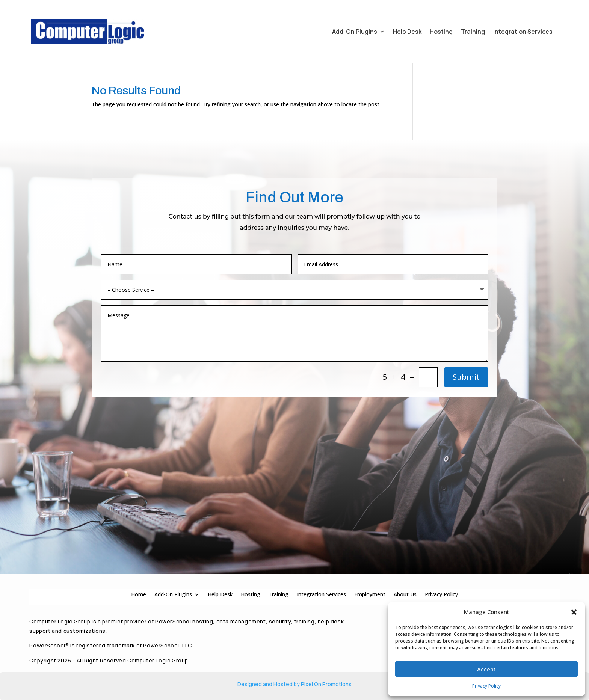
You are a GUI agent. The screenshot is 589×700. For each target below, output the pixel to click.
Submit (466, 377)
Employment (370, 594)
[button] (574, 612)
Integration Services (523, 32)
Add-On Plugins (355, 32)
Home (139, 594)
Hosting (441, 32)
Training (473, 32)
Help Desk (407, 32)
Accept (486, 669)
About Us (405, 594)
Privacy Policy (486, 686)
